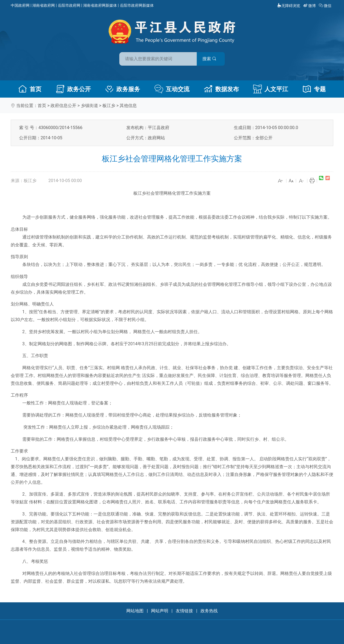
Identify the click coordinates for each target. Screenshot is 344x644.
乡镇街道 (89, 106)
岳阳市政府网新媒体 (137, 5)
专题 (314, 89)
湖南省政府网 (44, 5)
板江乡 (109, 106)
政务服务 (123, 89)
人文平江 (271, 89)
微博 (310, 6)
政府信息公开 (63, 106)
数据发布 (221, 89)
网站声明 (160, 611)
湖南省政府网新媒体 (100, 5)
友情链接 (184, 611)
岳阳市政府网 (69, 5)
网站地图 (135, 611)
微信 (326, 6)
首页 (30, 89)
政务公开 (73, 89)
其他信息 (128, 106)
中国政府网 (20, 5)
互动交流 (172, 89)
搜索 (210, 59)
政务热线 (209, 611)
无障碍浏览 (289, 6)
